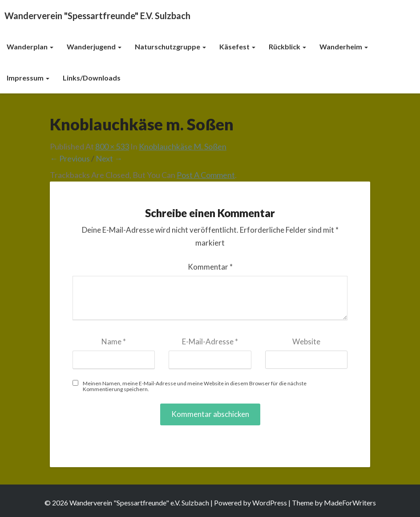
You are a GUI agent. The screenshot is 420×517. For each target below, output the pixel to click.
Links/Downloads (92, 78)
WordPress (270, 503)
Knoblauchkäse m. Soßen (183, 146)
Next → (109, 158)
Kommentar (210, 267)
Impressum (28, 78)
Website (306, 341)
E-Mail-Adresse (210, 341)
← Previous (70, 158)
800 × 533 (112, 146)
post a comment (206, 175)
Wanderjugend (94, 46)
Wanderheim (344, 46)
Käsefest (237, 46)
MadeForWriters (350, 503)
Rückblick (287, 46)
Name (114, 341)
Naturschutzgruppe (170, 46)
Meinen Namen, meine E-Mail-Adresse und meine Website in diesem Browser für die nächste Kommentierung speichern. (195, 386)
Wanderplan (30, 46)
